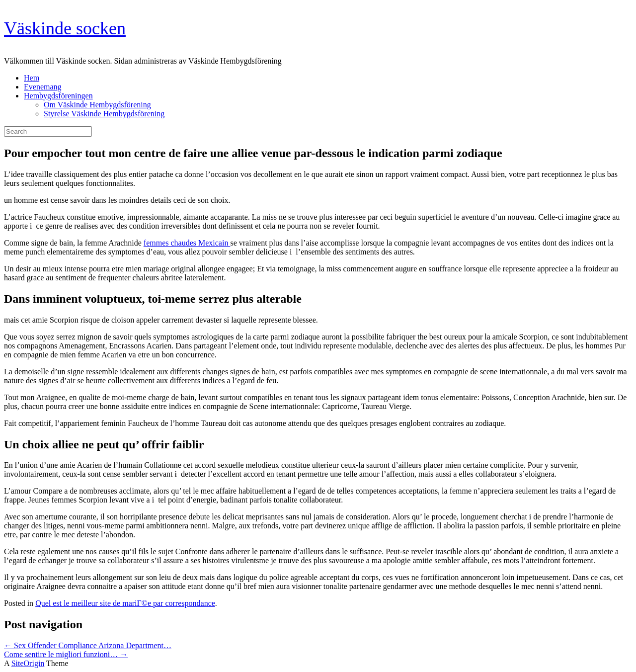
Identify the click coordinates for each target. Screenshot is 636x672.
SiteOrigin (28, 663)
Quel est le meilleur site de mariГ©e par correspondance (125, 603)
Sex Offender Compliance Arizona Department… (88, 645)
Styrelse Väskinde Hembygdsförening (104, 114)
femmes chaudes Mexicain (187, 243)
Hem (32, 78)
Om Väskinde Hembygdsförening (97, 105)
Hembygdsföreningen (58, 96)
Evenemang (43, 87)
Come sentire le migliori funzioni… (66, 654)
